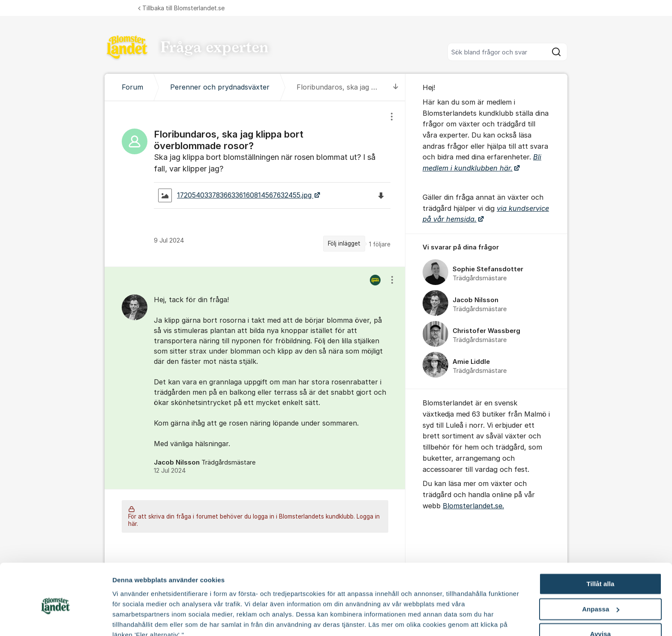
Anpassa (601, 570)
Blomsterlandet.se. (473, 506)
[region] (255, 184)
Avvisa (600, 595)
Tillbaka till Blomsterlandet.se (181, 8)
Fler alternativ (134, 619)
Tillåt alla (600, 544)
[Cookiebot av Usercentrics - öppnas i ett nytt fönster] (55, 619)
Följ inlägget (344, 243)
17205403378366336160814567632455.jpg (236, 195)
